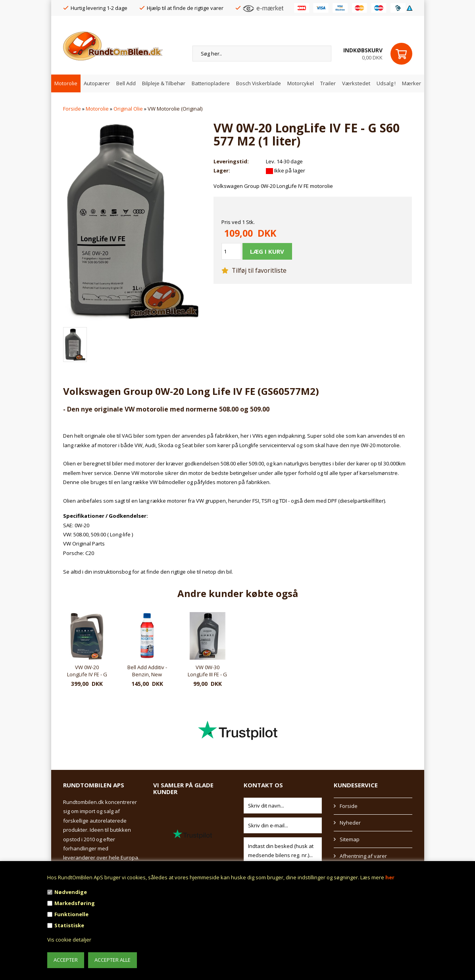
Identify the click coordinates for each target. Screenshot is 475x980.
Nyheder (350, 823)
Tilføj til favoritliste (254, 270)
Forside (72, 109)
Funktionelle (71, 914)
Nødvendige (71, 892)
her (390, 877)
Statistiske (69, 925)
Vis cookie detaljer (69, 940)
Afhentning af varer (363, 856)
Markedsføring (75, 903)
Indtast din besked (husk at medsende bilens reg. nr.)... (283, 851)
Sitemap (350, 839)
